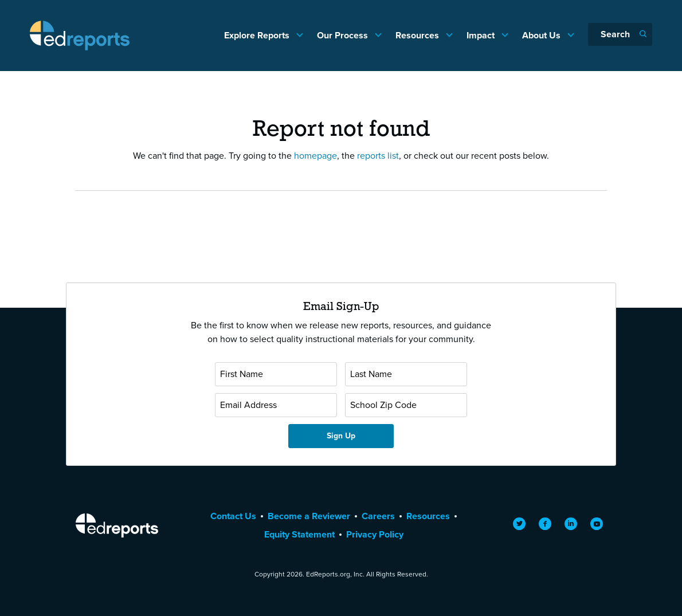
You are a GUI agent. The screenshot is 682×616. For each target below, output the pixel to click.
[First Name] (276, 374)
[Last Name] (406, 374)
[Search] (620, 34)
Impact (482, 35)
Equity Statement (299, 534)
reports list (378, 156)
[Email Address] (276, 405)
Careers (378, 516)
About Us (542, 35)
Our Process (344, 35)
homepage (315, 156)
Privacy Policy (375, 534)
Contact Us (233, 516)
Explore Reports (258, 35)
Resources (418, 35)
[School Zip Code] (406, 405)
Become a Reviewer (309, 516)
